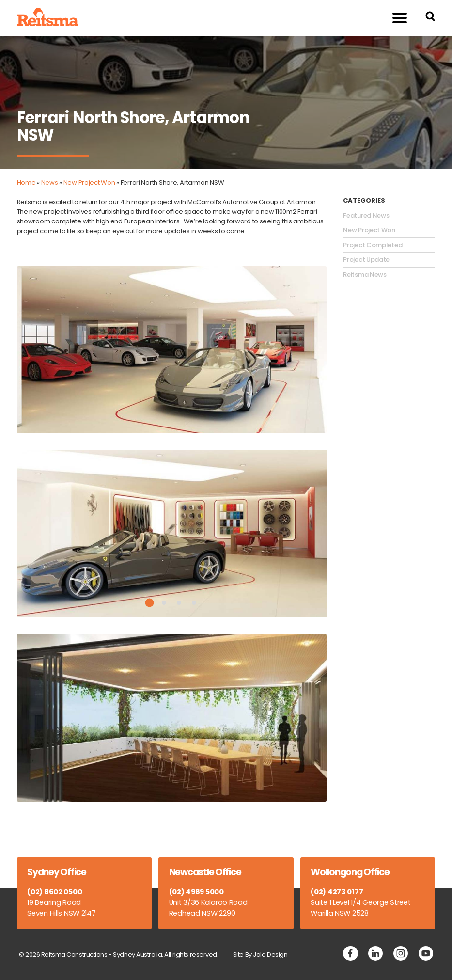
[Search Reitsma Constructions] (430, 18)
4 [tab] (194, 603)
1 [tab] (149, 602)
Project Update (366, 260)
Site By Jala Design (260, 955)
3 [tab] (179, 603)
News (50, 182)
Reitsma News (365, 275)
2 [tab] (164, 603)
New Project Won (89, 182)
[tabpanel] (172, 534)
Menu (394, 18)
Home (26, 182)
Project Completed (373, 245)
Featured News (366, 216)
